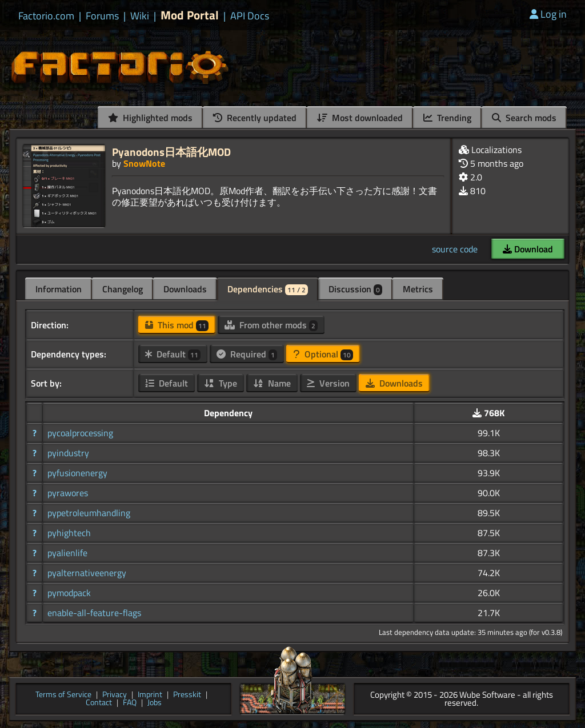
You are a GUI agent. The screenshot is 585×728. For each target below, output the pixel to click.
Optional (323, 354)
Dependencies (268, 289)
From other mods (271, 325)
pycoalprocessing (80, 433)
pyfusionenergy (77, 473)
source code (455, 249)
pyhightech (69, 533)
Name (272, 383)
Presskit (187, 695)
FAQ (130, 703)
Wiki (140, 16)
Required (247, 354)
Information (59, 289)
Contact (99, 703)
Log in (548, 14)
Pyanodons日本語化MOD (171, 152)
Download (528, 249)
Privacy (115, 695)
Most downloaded (360, 118)
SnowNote (144, 163)
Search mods (524, 118)
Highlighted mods (150, 118)
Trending (447, 118)
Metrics (418, 289)
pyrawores (68, 493)
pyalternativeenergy (87, 573)
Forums (102, 16)
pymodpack (69, 593)
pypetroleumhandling (89, 513)
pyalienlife (67, 553)
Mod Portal (190, 15)
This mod (177, 325)
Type (221, 383)
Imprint (150, 695)
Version (328, 383)
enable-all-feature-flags (94, 613)
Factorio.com (46, 16)
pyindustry (68, 453)
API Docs (250, 16)
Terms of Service (63, 695)
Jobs (155, 703)
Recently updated (255, 118)
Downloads (185, 289)
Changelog (123, 289)
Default (173, 354)
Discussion (355, 289)
